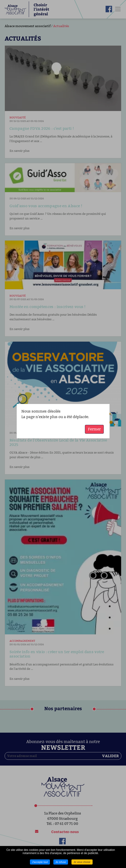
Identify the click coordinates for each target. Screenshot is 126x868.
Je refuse (61, 862)
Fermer (94, 429)
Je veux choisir (82, 862)
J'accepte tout (40, 862)
